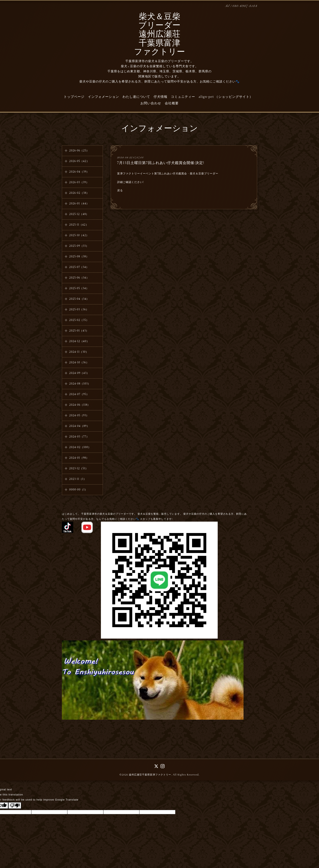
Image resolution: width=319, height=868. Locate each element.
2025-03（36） (79, 310)
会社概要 (172, 103)
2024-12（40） (79, 341)
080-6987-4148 (245, 6)
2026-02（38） (79, 193)
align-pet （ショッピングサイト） (226, 97)
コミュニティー (183, 97)
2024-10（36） (79, 362)
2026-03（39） (79, 182)
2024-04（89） (79, 426)
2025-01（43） (79, 331)
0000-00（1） (78, 490)
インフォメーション (103, 97)
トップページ (74, 97)
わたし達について (136, 97)
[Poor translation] (15, 806)
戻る (120, 191)
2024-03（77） (79, 437)
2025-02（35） (79, 320)
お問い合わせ (151, 103)
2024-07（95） (79, 394)
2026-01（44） (79, 204)
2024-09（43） (79, 373)
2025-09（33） (79, 246)
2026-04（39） (79, 172)
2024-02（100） (80, 447)
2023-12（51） (79, 468)
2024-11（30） (79, 352)
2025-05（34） (79, 288)
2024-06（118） (80, 405)
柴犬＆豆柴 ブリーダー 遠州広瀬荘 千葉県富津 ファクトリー (160, 35)
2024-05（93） (79, 415)
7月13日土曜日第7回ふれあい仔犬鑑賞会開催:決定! (161, 163)
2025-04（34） (79, 299)
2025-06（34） (79, 278)
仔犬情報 (161, 97)
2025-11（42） (79, 225)
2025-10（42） (79, 235)
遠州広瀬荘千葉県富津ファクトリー (150, 775)
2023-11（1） (78, 479)
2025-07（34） (79, 267)
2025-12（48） (79, 214)
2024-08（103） (80, 384)
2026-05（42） (79, 161)
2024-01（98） (79, 458)
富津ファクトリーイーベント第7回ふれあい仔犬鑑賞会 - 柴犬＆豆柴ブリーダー (168, 174)
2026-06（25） (79, 151)
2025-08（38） (79, 257)
